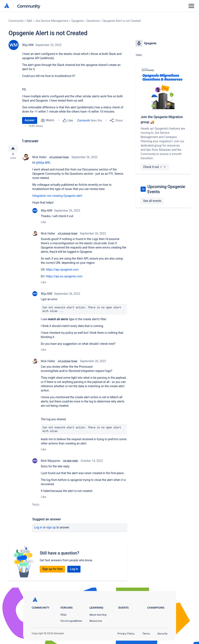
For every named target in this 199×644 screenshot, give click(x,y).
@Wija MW (43, 164)
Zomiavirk (84, 120)
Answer (30, 120)
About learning (98, 615)
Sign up (51, 529)
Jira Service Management (52, 21)
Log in (38, 529)
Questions (93, 21)
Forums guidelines (71, 621)
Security (162, 634)
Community (29, 6)
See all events (152, 201)
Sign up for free (52, 571)
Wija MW (28, 45)
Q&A (29, 21)
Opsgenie (78, 21)
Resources (96, 621)
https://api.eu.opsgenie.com (64, 278)
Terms (146, 634)
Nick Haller (40, 159)
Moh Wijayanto (51, 462)
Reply (36, 506)
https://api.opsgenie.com (62, 271)
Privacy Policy (126, 634)
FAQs (64, 615)
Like (43, 224)
